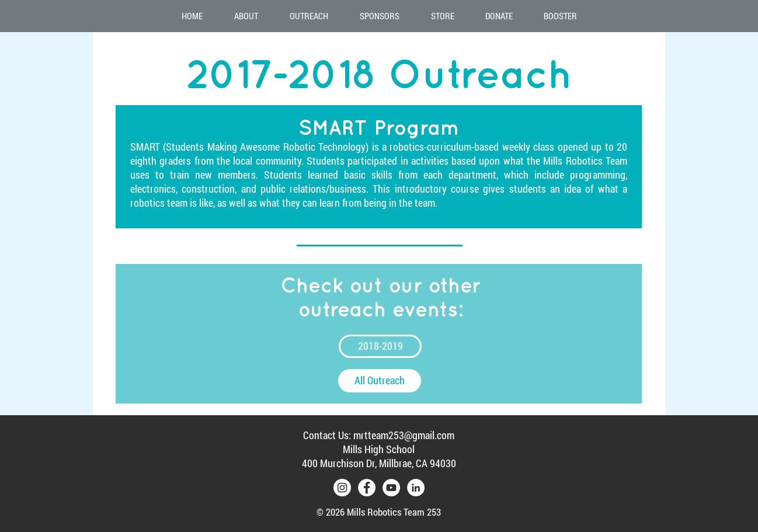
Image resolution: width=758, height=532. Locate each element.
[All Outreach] (380, 381)
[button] (246, 16)
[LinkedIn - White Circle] (416, 488)
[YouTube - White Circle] (391, 488)
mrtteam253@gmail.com (404, 435)
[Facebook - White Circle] (367, 488)
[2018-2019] (380, 346)
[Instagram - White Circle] (342, 488)
